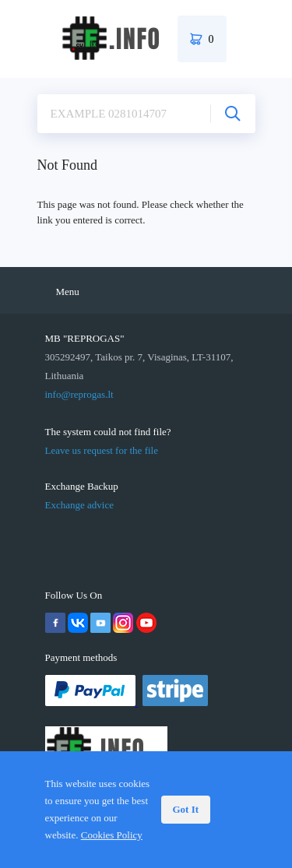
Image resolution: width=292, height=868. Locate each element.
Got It (186, 809)
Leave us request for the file (102, 450)
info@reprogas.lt (79, 394)
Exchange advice (79, 505)
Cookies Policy (112, 835)
